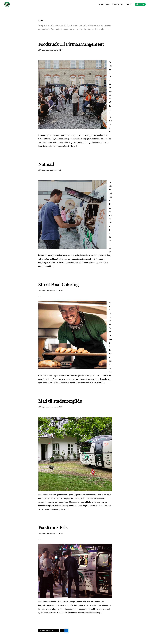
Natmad (46, 165)
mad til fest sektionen (99, 29)
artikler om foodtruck (78, 25)
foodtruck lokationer (59, 29)
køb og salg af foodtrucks (79, 29)
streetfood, (64, 25)
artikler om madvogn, (96, 25)
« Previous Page (47, 630)
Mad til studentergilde (60, 401)
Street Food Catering (58, 285)
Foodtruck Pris (53, 528)
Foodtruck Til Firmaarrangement (71, 44)
